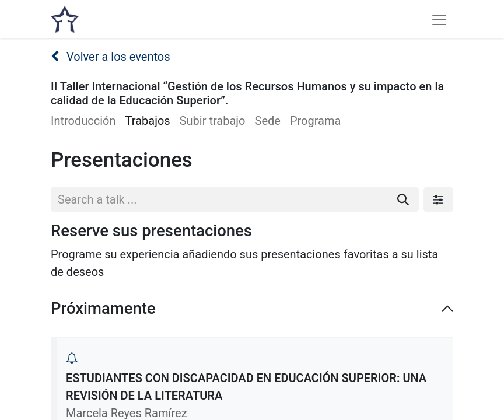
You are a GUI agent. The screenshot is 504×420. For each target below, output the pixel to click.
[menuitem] (88, 121)
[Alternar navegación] (439, 19)
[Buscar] (403, 199)
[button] (72, 358)
